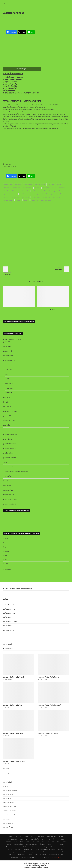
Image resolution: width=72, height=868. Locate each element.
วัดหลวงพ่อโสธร (9, 467)
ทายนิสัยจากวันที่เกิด (9, 495)
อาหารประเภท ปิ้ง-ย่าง (9, 806)
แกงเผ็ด (9, 844)
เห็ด (49, 839)
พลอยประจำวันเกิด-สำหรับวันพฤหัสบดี (49, 705)
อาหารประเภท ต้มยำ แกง (10, 790)
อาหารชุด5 (41, 852)
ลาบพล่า (63, 844)
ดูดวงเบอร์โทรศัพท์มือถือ (10, 434)
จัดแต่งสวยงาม (52, 836)
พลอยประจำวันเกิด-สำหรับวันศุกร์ (13, 733)
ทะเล (21, 839)
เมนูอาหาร (26, 200)
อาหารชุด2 (12, 852)
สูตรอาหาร (6, 197)
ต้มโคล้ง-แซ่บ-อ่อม (32, 844)
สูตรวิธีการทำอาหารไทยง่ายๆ (58, 194)
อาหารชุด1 (61, 849)
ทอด (48, 841)
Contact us (21, 854)
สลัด (51, 847)
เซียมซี (5, 462)
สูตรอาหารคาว (15, 197)
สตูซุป (64, 847)
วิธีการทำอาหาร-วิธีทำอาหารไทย (11, 191)
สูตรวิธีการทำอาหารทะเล (60, 191)
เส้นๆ (45, 847)
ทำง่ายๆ (61, 836)
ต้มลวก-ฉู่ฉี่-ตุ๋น (19, 844)
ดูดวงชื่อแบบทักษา (8, 453)
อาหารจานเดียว (7, 778)
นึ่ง (43, 841)
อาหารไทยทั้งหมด (8, 827)
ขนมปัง (10, 849)
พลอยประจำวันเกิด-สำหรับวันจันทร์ (13, 677)
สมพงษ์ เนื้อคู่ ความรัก (9, 420)
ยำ (56, 844)
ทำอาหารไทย (7, 188)
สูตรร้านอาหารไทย (47, 191)
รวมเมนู (54, 188)
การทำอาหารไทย (28, 185)
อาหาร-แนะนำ (12, 839)
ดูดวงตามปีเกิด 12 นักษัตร (10, 499)
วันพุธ (4, 547)
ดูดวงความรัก (9, 388)
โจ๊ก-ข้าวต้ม (6, 774)
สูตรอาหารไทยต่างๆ (57, 197)
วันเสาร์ (5, 559)
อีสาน (22, 841)
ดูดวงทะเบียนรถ (7, 439)
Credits (30, 854)
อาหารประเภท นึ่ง (8, 798)
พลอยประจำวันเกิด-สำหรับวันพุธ (12, 705)
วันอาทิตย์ (6, 563)
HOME (11, 836)
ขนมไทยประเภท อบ (9, 617)
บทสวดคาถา (8, 393)
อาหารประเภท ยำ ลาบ (9, 810)
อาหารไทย (18, 200)
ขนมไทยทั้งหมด (7, 625)
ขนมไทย (18, 836)
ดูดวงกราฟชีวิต (7, 416)
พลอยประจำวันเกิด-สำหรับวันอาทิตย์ (13, 761)
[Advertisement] (37, 21)
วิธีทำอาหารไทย (26, 191)
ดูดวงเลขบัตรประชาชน (10, 444)
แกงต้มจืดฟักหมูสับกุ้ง (46, 200)
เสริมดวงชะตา (9, 383)
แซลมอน (17, 847)
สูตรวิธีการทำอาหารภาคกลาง (11, 194)
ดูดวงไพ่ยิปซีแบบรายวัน (10, 360)
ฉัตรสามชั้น (6, 425)
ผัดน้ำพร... (53, 310)
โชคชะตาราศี (28, 849)
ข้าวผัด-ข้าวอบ (36, 847)
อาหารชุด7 (60, 852)
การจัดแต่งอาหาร (8, 185)
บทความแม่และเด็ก (40, 854)
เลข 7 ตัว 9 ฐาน (7, 407)
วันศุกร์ (5, 555)
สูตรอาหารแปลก (36, 197)
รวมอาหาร (37, 188)
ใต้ (33, 841)
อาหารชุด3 (22, 852)
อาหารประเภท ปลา (8, 823)
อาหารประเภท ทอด (8, 802)
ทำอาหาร (59, 185)
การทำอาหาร (18, 185)
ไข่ (54, 839)
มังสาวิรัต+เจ (40, 836)
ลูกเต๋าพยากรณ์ (7, 485)
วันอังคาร (6, 543)
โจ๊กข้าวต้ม (26, 847)
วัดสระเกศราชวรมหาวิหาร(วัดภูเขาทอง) (16, 472)
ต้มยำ (59, 841)
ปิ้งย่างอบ (8, 847)
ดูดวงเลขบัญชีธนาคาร (9, 448)
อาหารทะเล (6, 819)
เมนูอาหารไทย (35, 200)
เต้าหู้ (43, 839)
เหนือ (28, 841)
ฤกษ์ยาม (7, 374)
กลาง (15, 841)
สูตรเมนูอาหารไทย (8, 200)
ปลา (27, 839)
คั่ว (38, 841)
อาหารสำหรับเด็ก (8, 644)
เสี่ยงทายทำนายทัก (8, 356)
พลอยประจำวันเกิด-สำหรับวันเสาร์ (48, 733)
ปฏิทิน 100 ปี (6, 397)
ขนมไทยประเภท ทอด (9, 613)
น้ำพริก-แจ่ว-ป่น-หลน (46, 844)
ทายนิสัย (7, 379)
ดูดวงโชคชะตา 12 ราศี (10, 504)
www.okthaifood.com (56, 857)
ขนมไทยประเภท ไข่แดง (10, 621)
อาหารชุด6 (50, 852)
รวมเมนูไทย (62, 188)
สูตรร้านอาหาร (36, 191)
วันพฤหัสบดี (6, 551)
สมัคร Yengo (7, 569)
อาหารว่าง (61, 839)
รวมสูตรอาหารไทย (27, 188)
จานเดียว (18, 849)
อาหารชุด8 (12, 854)
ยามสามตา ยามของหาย (10, 430)
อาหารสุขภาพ (7, 636)
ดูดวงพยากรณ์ (7, 342)
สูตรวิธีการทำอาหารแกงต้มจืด (27, 194)
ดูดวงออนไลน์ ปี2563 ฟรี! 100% (12, 339)
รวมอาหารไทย (46, 188)
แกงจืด (65, 841)
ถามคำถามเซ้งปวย (8, 490)
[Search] (67, 3)
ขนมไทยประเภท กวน (9, 609)
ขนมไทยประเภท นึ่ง (9, 605)
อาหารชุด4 (31, 852)
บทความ (5, 365)
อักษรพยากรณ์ (7, 346)
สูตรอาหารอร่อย (26, 197)
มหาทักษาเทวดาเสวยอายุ (10, 411)
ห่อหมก (58, 847)
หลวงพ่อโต (8, 476)
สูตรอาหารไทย (46, 197)
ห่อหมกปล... (19, 310)
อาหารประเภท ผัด (8, 794)
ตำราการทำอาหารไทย (40, 185)
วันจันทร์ (5, 539)
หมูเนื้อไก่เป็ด (35, 839)
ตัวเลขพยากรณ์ (7, 351)
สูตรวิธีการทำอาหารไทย (43, 194)
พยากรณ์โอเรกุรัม (8, 481)
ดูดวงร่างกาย (8, 370)
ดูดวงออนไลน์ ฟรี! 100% (56, 854)
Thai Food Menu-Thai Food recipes (45, 849)
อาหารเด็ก (8, 841)
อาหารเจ (5, 640)
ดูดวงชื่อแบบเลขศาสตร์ (10, 458)
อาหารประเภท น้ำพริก (9, 815)
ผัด (53, 841)
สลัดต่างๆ (6, 786)
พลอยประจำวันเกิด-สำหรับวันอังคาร (48, 677)
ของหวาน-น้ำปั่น (29, 836)
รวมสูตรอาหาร (17, 188)
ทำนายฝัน (6, 402)
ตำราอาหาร (51, 185)
